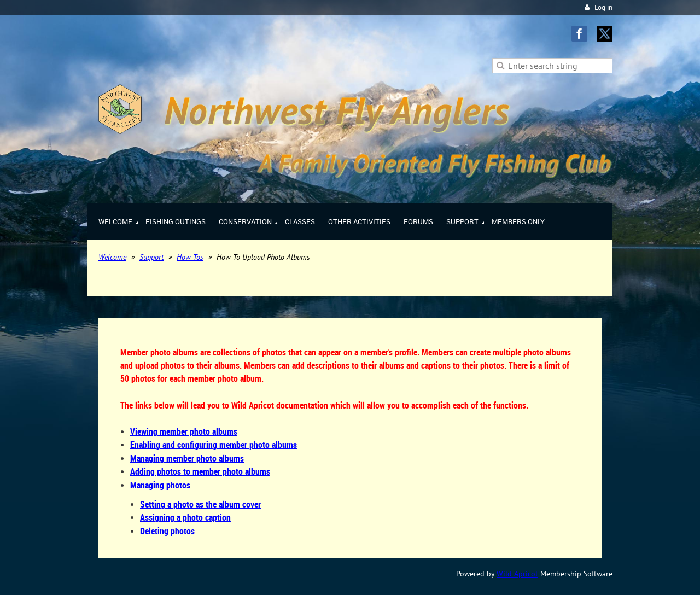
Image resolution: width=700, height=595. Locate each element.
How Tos (190, 257)
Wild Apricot (517, 574)
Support (151, 257)
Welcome (112, 257)
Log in (603, 7)
